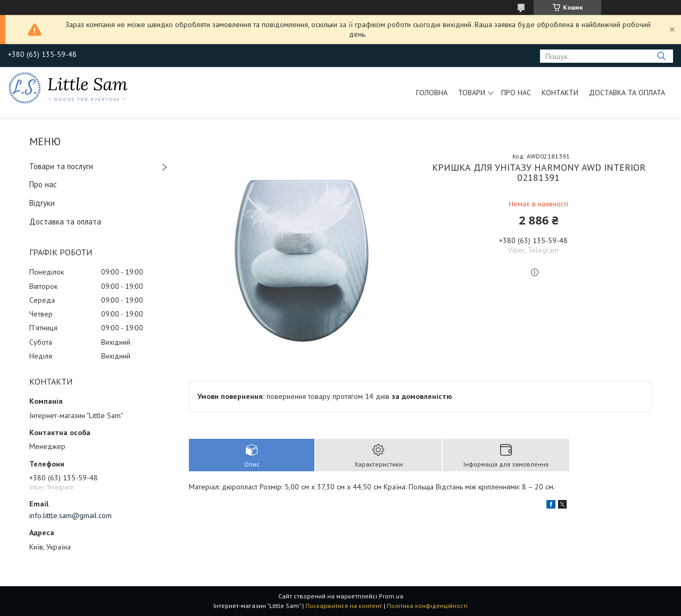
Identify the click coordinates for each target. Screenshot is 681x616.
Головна (432, 93)
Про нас (516, 93)
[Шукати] (661, 56)
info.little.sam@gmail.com (70, 515)
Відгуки (42, 203)
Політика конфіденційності (427, 606)
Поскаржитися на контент (344, 606)
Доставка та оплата (627, 93)
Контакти (560, 93)
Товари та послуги (61, 166)
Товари (472, 93)
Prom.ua (391, 596)
